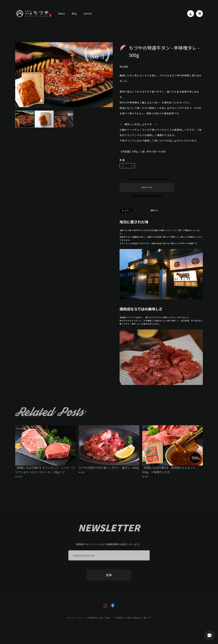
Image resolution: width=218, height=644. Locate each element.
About (62, 14)
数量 (122, 160)
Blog (74, 14)
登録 (109, 577)
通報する (154, 211)
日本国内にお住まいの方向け (147, 196)
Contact (88, 14)
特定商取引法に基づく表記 (99, 620)
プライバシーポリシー (76, 620)
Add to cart (147, 187)
